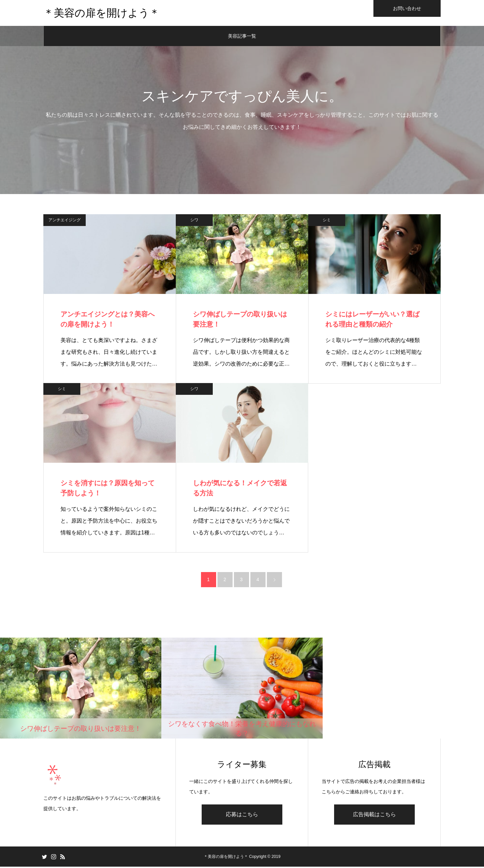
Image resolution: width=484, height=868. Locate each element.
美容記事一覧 (242, 37)
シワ (194, 221)
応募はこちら (242, 816)
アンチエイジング (65, 221)
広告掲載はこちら (374, 816)
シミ (327, 221)
